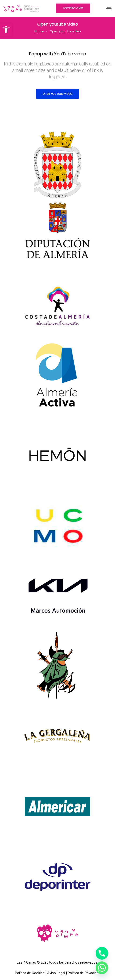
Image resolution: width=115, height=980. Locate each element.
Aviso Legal (56, 973)
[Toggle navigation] (109, 9)
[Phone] (102, 953)
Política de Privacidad (84, 973)
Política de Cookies (30, 973)
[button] (6, 30)
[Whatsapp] (102, 968)
